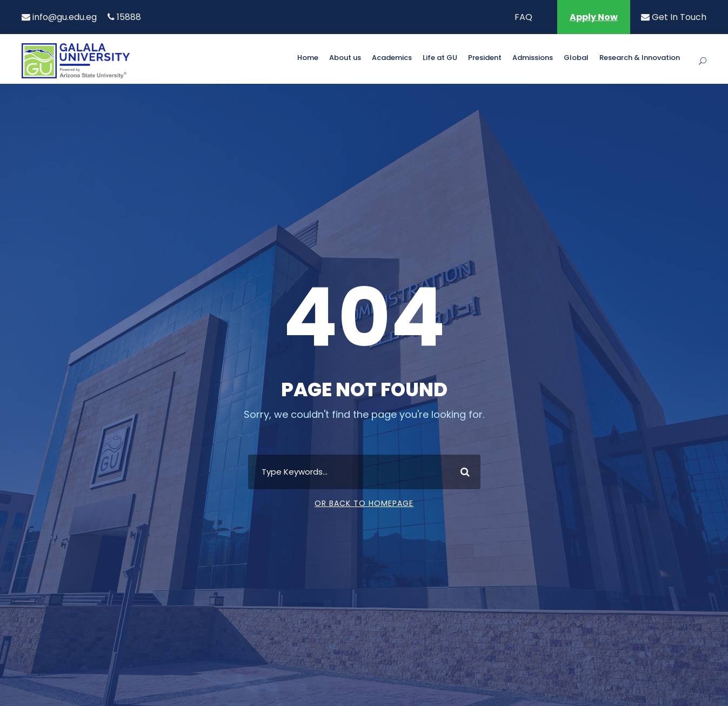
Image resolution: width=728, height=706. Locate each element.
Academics (392, 58)
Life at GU (440, 58)
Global (576, 58)
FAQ (523, 17)
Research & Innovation (640, 58)
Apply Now (594, 17)
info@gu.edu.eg (59, 17)
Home (308, 58)
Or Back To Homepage (364, 503)
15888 (124, 17)
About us (345, 58)
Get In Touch (674, 17)
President (485, 58)
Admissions (533, 58)
